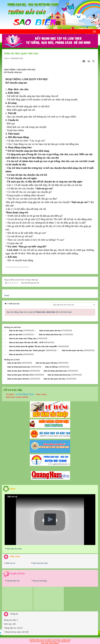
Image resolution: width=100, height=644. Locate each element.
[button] (50, 519)
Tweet (7, 295)
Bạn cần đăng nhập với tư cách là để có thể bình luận (39, 312)
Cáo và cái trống (40, 581)
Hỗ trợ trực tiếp (13, 390)
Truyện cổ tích (17, 574)
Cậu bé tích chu (13, 581)
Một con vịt (10, 563)
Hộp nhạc (15, 557)
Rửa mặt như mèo (14, 549)
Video (12, 489)
